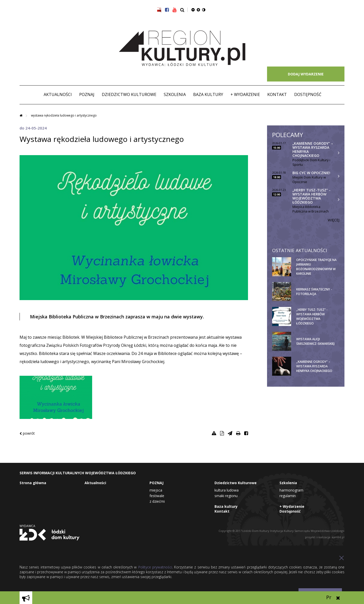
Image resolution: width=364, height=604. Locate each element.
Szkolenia (175, 94)
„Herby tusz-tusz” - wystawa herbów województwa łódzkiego (311, 196)
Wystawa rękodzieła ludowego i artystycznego (64, 115)
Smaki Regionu (226, 496)
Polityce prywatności (155, 567)
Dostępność (308, 94)
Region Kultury (182, 48)
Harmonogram (291, 490)
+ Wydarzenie (245, 94)
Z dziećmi (157, 501)
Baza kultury (208, 94)
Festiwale (157, 496)
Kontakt (277, 94)
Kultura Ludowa (227, 490)
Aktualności (58, 94)
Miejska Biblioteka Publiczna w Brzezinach (311, 209)
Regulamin (288, 496)
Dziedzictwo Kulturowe (129, 94)
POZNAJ (87, 94)
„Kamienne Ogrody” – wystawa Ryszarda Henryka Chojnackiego (313, 149)
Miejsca (156, 490)
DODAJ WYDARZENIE (306, 74)
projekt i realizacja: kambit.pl (325, 537)
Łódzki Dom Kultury (49, 535)
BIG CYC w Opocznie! (311, 173)
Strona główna (33, 483)
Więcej (334, 220)
